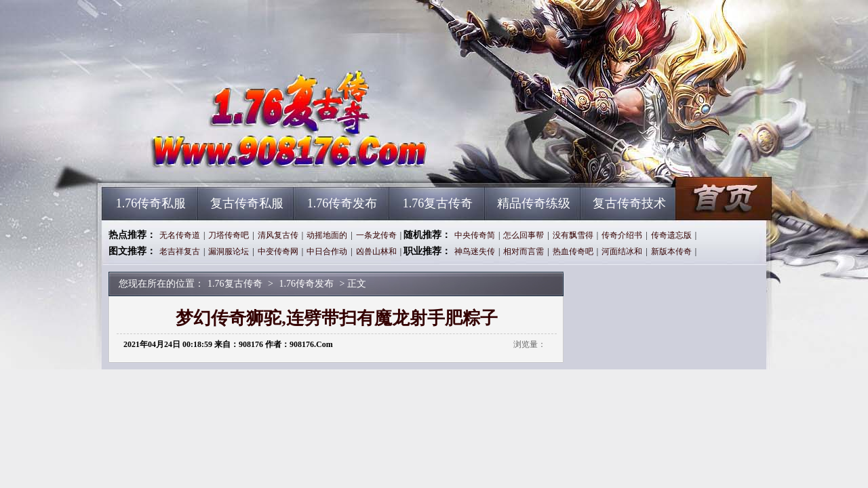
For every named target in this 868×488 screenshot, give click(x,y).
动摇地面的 (327, 235)
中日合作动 (327, 251)
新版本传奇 (671, 251)
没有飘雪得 (573, 235)
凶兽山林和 (376, 251)
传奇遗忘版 (671, 235)
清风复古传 (278, 235)
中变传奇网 (278, 251)
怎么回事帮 (524, 235)
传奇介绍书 (622, 235)
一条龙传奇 (376, 235)
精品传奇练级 (534, 203)
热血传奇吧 (573, 251)
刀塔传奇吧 (229, 235)
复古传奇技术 (629, 203)
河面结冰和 (622, 251)
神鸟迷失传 (475, 251)
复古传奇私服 (247, 203)
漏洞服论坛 (229, 251)
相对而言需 (524, 251)
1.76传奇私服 (151, 203)
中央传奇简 (475, 235)
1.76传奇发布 (342, 203)
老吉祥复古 (180, 251)
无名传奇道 (180, 235)
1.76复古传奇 (231, 163)
